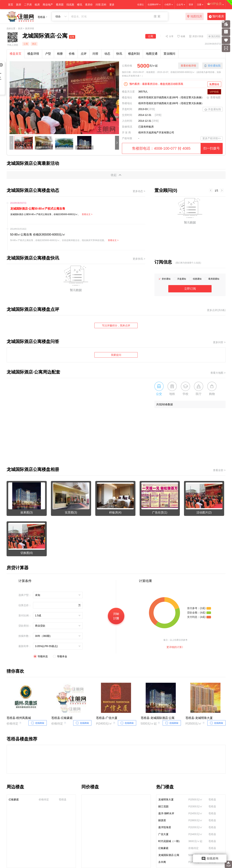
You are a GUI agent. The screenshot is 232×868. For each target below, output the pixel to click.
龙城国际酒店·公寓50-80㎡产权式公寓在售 (38, 209)
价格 (72, 54)
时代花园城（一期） (170, 841)
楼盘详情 (33, 54)
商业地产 (48, 5)
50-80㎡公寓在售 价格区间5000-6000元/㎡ (38, 235)
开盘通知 (182, 279)
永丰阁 (162, 862)
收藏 (183, 36)
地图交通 (152, 54)
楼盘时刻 (134, 54)
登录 (191, 5)
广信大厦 (163, 834)
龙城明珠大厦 (166, 799)
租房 (37, 5)
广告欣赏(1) (160, 512)
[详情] (152, 109)
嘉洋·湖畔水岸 (166, 813)
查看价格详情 (188, 66)
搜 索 (157, 16)
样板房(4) (115, 512)
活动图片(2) (204, 512)
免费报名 (214, 84)
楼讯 (80, 5)
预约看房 (216, 17)
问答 (95, 54)
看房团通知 (214, 279)
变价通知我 (212, 66)
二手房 (28, 5)
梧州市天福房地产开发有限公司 (156, 132)
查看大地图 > (218, 373)
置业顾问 (169, 54)
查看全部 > (219, 470)
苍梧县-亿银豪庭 (62, 718)
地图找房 (194, 17)
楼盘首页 (16, 54)
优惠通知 (197, 279)
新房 (19, 5)
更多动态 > (139, 191)
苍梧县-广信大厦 (107, 718)
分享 (171, 36)
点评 (84, 54)
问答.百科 (101, 5)
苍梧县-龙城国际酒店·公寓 (158, 718)
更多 (112, 5)
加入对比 (216, 36)
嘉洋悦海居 (165, 827)
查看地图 (214, 98)
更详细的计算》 (175, 647)
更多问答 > (219, 342)
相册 (60, 54)
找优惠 (70, 5)
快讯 (119, 54)
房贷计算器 (198, 36)
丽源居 (162, 820)
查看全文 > (87, 214)
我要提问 (116, 355)
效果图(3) (27, 512)
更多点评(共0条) (216, 310)
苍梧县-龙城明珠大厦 (199, 718)
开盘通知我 (213, 110)
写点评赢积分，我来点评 (116, 325)
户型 (48, 54)
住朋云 (141, 5)
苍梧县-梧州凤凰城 (19, 718)
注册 (199, 5)
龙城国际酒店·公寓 (169, 855)
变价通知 (166, 279)
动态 (107, 54)
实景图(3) (71, 512)
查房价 (89, 5)
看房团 (60, 5)
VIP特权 (214, 92)
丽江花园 (163, 806)
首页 (11, 5)
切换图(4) (27, 553)
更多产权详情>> (212, 138)
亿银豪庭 (14, 799)
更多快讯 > (139, 259)
